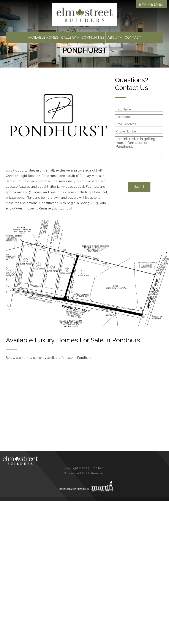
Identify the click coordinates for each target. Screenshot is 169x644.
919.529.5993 (151, 4)
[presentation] (139, 169)
